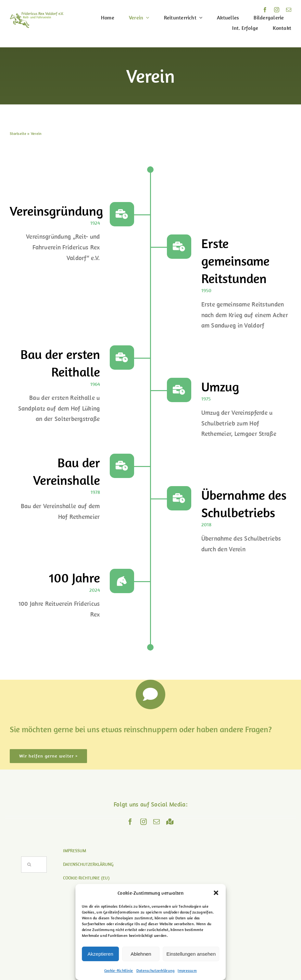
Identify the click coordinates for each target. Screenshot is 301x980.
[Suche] (29, 865)
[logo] (37, 15)
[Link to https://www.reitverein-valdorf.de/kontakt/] (151, 695)
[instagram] (277, 10)
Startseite (18, 133)
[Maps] (170, 822)
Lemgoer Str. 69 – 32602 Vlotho (151, 941)
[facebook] (265, 10)
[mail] (289, 10)
